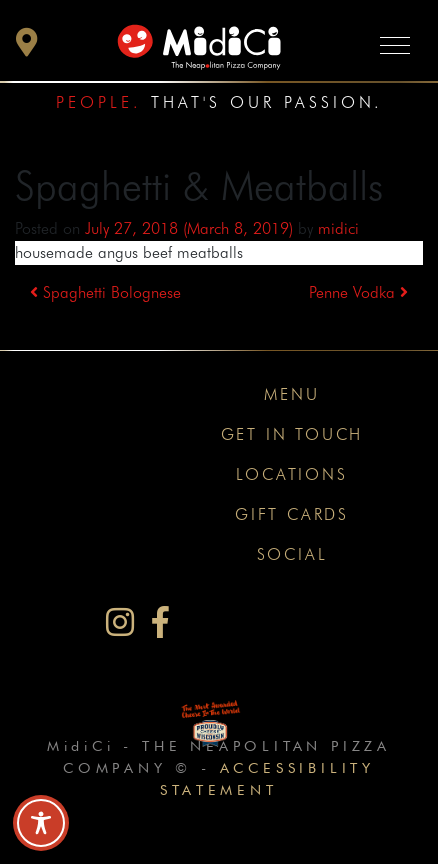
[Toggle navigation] (395, 44)
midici (338, 228)
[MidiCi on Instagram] (120, 622)
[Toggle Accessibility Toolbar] (41, 823)
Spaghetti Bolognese (105, 292)
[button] (27, 47)
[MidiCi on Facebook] (160, 622)
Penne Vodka (358, 292)
